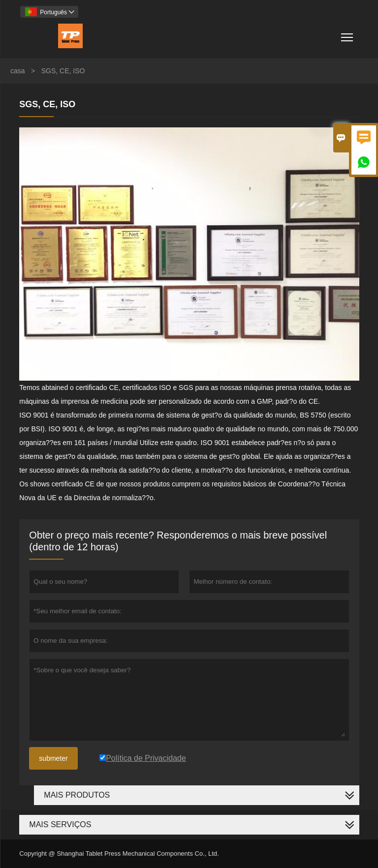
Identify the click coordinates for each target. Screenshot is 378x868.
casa (18, 71)
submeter (53, 758)
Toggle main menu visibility (348, 34)
